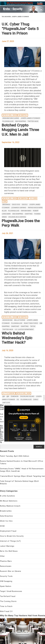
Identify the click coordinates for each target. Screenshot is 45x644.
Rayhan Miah (26, 211)
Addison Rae (7, 320)
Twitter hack (33, 121)
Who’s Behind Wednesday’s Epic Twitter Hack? (17, 338)
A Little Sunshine (9, 393)
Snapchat (15, 326)
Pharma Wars (6, 561)
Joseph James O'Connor (30, 118)
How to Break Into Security (12, 536)
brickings (6, 204)
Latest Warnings (7, 546)
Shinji (36, 399)
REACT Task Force (31, 323)
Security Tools (6, 576)
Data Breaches (6, 516)
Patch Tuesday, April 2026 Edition (15, 456)
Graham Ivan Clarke (11, 118)
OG (18, 399)
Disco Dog (16, 204)
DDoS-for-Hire (6, 521)
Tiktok (33, 326)
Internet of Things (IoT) (10, 541)
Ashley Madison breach (10, 506)
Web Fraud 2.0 (6, 611)
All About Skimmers (9, 501)
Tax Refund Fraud (8, 596)
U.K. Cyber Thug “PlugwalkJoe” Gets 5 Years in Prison (20, 29)
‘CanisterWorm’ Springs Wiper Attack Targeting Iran (22, 476)
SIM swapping (21, 121)
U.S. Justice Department (24, 329)
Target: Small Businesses (11, 591)
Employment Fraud (8, 531)
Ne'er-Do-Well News (9, 115)
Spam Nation (6, 586)
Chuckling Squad (27, 396)
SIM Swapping (23, 115)
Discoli (25, 204)
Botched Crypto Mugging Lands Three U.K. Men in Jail (20, 130)
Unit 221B (6, 403)
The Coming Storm (8, 601)
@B (8, 396)
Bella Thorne (20, 320)
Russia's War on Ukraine (10, 571)
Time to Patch (6, 606)
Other (2, 556)
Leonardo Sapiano (19, 208)
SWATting (29, 214)
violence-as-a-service (17, 217)
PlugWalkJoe (8, 121)
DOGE (2, 526)
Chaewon (15, 396)
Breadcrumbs (6, 511)
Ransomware (6, 566)
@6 (4, 396)
